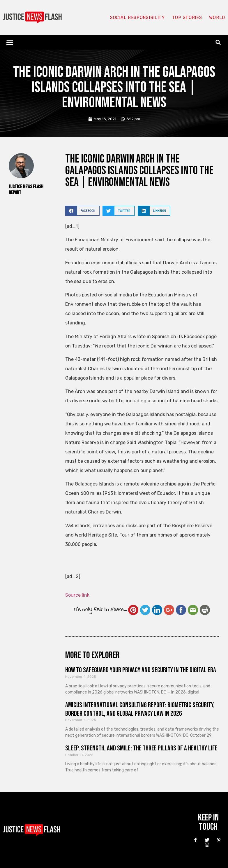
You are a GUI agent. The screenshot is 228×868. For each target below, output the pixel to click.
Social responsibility (137, 18)
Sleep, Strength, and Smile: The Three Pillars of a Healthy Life (141, 748)
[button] (10, 42)
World (217, 18)
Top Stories (187, 18)
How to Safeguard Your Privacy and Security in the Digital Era (141, 670)
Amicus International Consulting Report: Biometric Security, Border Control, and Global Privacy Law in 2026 (140, 709)
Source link (77, 595)
